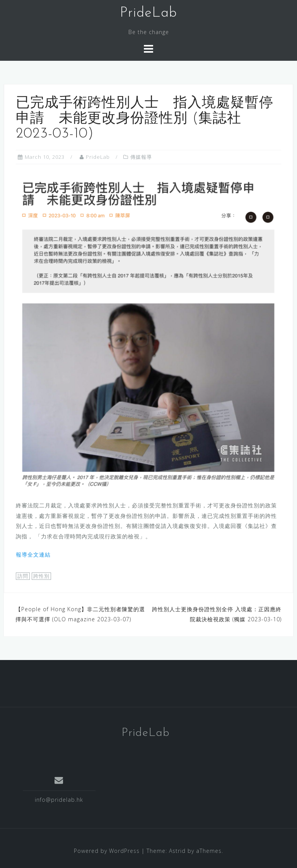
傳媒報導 (141, 157)
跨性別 (41, 576)
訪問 (23, 576)
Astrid (177, 851)
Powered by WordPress (107, 851)
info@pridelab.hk (59, 800)
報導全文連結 (33, 554)
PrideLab (148, 13)
